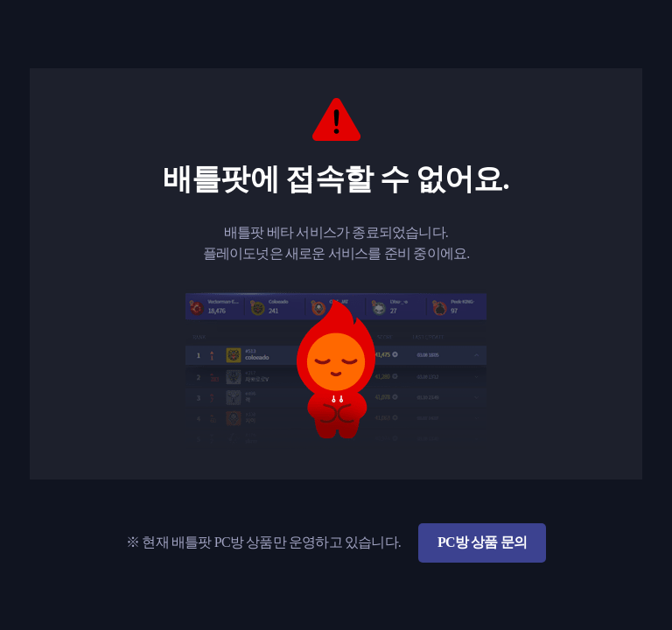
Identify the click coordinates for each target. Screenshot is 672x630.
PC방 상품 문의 (482, 542)
